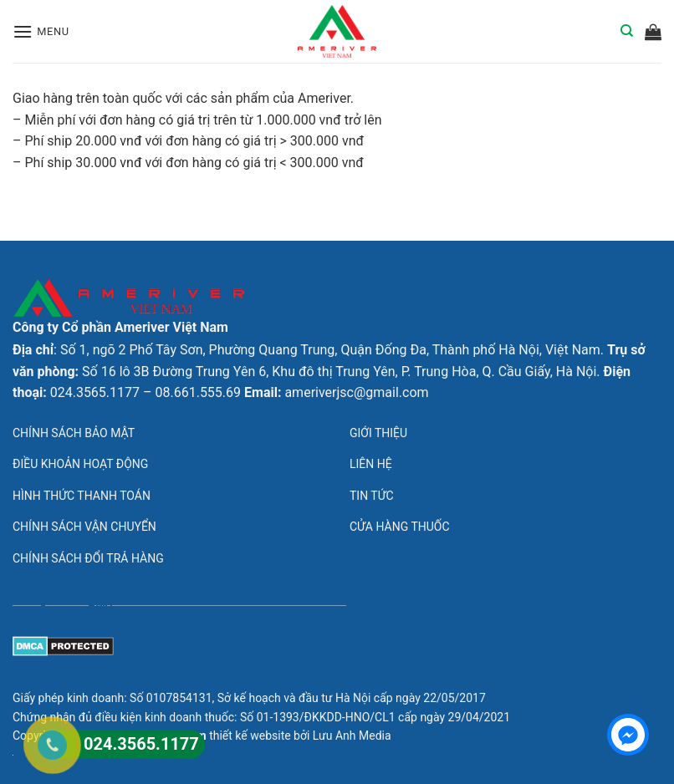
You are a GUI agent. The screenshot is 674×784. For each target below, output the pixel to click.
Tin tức (372, 496)
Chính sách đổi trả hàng (88, 558)
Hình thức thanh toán (82, 496)
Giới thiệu (378, 433)
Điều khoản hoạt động (80, 464)
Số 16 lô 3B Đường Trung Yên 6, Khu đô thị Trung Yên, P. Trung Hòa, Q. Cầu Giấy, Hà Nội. (341, 372)
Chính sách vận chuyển (84, 527)
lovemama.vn (40, 251)
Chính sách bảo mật (74, 433)
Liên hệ (371, 464)
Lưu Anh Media (352, 736)
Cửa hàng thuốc (400, 527)
